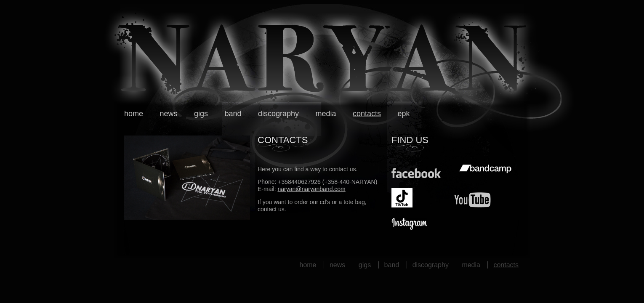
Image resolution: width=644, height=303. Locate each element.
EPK (403, 114)
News (168, 114)
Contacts (367, 114)
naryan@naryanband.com (311, 189)
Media (326, 114)
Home (134, 114)
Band (233, 114)
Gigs (201, 114)
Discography (278, 114)
